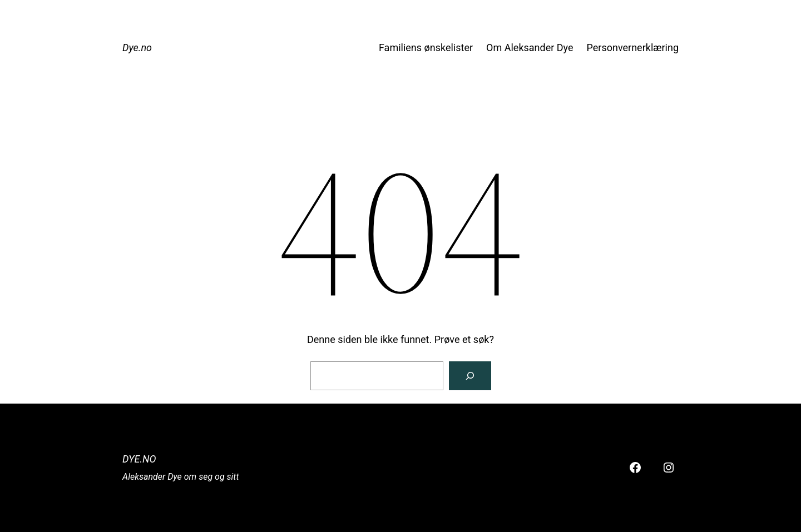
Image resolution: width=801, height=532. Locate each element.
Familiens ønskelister (426, 48)
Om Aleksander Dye (530, 48)
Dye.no (137, 48)
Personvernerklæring (633, 48)
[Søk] (470, 376)
